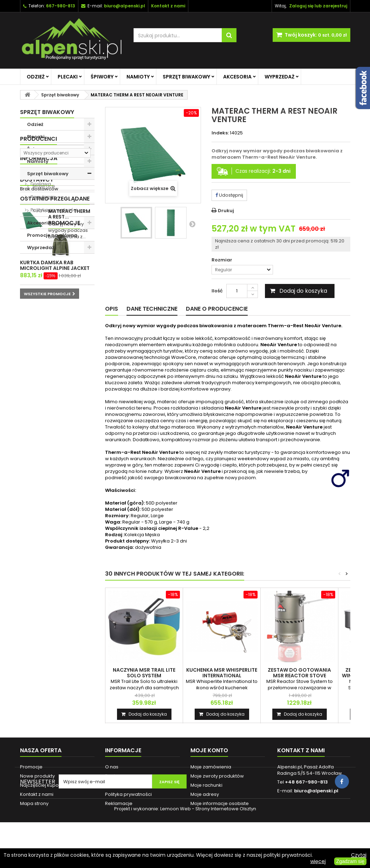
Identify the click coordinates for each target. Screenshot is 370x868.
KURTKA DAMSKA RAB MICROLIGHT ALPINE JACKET (70, 466)
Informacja (39, 300)
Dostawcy (37, 370)
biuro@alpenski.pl (125, 6)
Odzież (36, 77)
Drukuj (226, 211)
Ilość (217, 291)
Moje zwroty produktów (217, 776)
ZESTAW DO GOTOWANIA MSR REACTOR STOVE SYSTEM (299, 676)
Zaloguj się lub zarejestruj (318, 6)
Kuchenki (43, 211)
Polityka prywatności (53, 351)
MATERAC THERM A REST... (69, 410)
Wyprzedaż (280, 77)
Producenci (38, 266)
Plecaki (68, 77)
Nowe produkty (37, 776)
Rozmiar (222, 260)
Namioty (138, 77)
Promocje (36, 448)
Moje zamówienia (211, 767)
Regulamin (42, 338)
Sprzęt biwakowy (186, 77)
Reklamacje (119, 803)
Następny (192, 224)
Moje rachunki (206, 785)
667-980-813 (61, 6)
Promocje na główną (52, 235)
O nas (37, 312)
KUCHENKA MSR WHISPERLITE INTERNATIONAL (222, 673)
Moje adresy (205, 794)
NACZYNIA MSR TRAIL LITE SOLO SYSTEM (144, 673)
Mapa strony (34, 803)
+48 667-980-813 (306, 782)
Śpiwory (102, 77)
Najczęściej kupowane (46, 785)
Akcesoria (237, 77)
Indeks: (220, 133)
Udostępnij (229, 195)
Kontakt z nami (37, 794)
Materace (43, 186)
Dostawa (40, 325)
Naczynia (43, 198)
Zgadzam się (350, 861)
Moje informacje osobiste (220, 803)
